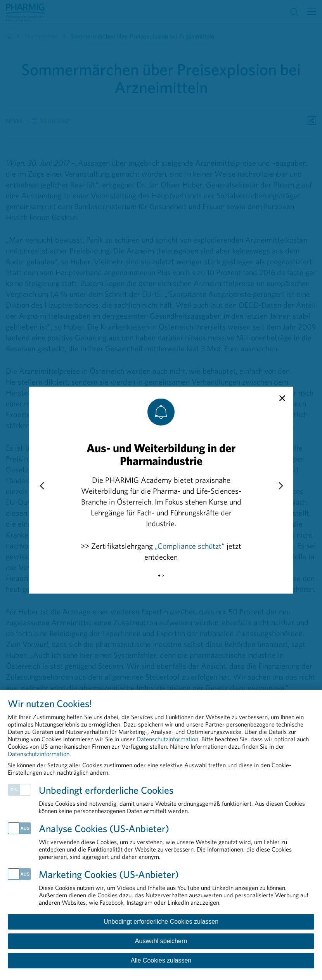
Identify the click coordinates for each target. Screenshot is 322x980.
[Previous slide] (42, 486)
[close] (282, 398)
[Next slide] (280, 486)
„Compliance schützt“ (190, 546)
